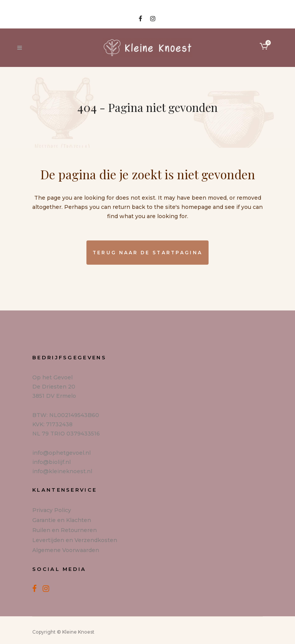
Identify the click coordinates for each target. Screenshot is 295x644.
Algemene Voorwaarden (66, 550)
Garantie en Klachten (62, 520)
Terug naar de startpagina (148, 253)
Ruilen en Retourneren (65, 530)
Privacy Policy (52, 510)
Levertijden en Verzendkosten (75, 540)
